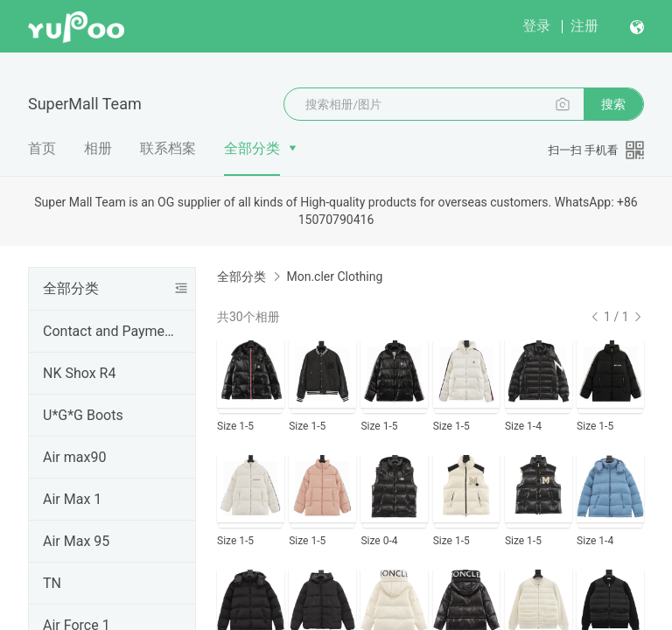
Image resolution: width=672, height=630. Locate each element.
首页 (42, 148)
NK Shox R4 (79, 373)
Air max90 (74, 457)
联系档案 (168, 148)
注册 (584, 26)
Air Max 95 (76, 541)
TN (52, 583)
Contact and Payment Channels (108, 331)
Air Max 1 (72, 499)
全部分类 (252, 148)
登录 (536, 26)
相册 (98, 148)
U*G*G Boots (83, 415)
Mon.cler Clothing (334, 276)
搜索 (613, 104)
